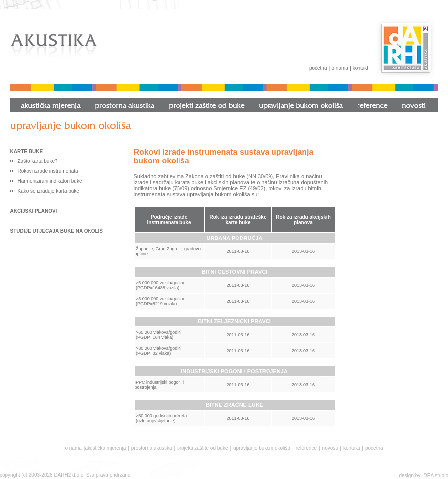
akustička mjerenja (105, 448)
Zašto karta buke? (38, 161)
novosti (330, 448)
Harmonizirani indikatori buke (50, 181)
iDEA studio (435, 475)
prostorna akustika (152, 448)
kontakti (352, 448)
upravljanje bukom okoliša (262, 448)
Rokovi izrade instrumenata (48, 171)
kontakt (360, 68)
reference (306, 448)
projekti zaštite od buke (202, 448)
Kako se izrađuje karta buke (48, 191)
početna (318, 68)
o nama (339, 68)
